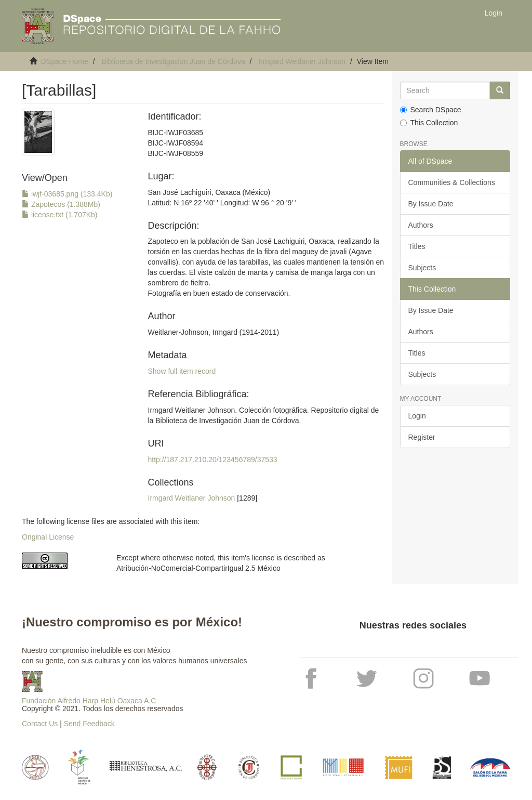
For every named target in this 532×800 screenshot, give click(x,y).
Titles (417, 246)
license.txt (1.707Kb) (60, 215)
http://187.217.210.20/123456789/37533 (213, 460)
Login (417, 416)
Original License (48, 537)
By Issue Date (431, 204)
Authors (421, 225)
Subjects (422, 268)
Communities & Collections (452, 182)
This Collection (429, 123)
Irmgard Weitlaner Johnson (302, 61)
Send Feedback (89, 724)
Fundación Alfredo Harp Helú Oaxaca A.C (89, 701)
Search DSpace (431, 110)
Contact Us (40, 724)
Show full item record (182, 371)
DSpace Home (65, 61)
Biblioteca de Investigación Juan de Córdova (173, 61)
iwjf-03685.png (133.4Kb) (67, 194)
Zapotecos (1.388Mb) (61, 204)
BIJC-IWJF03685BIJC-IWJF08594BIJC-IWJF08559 (176, 143)
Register (422, 437)
